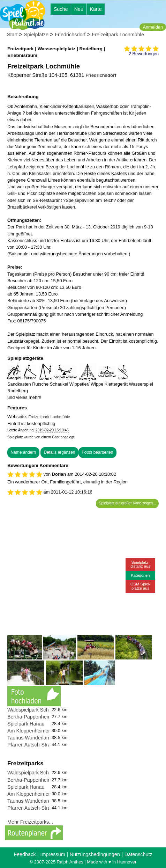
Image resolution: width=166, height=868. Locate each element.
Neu (79, 9)
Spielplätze (36, 35)
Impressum (52, 854)
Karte (96, 9)
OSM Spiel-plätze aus (140, 586)
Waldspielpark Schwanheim (38, 710)
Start (12, 35)
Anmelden (153, 27)
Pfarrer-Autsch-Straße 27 (35, 745)
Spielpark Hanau (26, 724)
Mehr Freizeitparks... (30, 822)
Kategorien (140, 575)
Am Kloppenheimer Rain (35, 731)
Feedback (25, 854)
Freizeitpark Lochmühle (118, 35)
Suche (61, 9)
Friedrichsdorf (70, 35)
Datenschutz (138, 854)
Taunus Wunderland (30, 738)
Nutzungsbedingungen (95, 854)
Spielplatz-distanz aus (140, 564)
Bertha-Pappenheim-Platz (36, 717)
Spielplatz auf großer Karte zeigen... (127, 503)
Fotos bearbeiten (97, 452)
